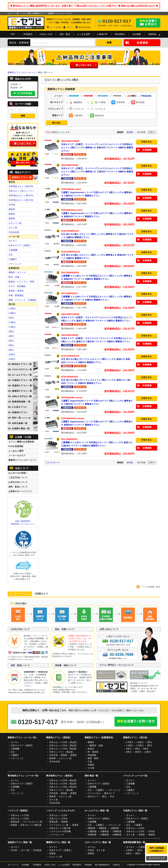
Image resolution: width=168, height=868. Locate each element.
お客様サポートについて (20, 491)
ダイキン (13, 241)
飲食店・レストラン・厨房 (21, 282)
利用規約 (88, 865)
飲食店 (91, 749)
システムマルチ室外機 (60, 831)
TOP (13, 34)
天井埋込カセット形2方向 (21, 195)
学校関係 (92, 755)
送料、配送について (18, 487)
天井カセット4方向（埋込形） (64, 742)
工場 (90, 762)
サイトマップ (13, 865)
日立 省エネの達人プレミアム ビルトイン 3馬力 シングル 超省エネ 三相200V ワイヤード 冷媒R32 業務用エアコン (98, 380)
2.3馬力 (12, 322)
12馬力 (12, 359)
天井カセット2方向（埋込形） (64, 745)
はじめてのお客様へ (18, 473)
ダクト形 (13, 228)
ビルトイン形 (15, 223)
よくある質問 (84, 34)
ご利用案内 (27, 34)
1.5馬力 (12, 309)
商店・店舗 (14, 277)
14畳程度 (104, 831)
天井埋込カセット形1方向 (21, 200)
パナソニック (15, 264)
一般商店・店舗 (95, 745)
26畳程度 (117, 835)
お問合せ (116, 865)
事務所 (91, 742)
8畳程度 (103, 828)
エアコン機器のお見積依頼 (21, 442)
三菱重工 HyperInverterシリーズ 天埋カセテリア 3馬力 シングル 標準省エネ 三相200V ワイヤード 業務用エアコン (98, 192)
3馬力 (11, 332)
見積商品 (152, 34)
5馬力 (11, 341)
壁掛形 (12, 209)
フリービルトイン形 (33, 822)
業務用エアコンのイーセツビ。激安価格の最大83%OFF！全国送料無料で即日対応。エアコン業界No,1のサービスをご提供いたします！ (26, 23)
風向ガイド (110, 793)
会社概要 (137, 34)
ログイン (70, 27)
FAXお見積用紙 (16, 446)
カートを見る (56, 27)
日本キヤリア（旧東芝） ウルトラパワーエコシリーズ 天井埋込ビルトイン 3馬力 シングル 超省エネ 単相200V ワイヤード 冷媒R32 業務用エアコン (98, 317)
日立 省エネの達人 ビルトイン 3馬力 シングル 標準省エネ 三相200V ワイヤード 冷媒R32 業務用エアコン (98, 234)
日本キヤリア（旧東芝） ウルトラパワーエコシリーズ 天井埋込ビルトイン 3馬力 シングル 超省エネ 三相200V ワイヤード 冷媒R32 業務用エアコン (98, 338)
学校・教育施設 (16, 295)
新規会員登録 (85, 27)
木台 (112, 796)
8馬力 (11, 350)
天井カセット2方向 (20, 819)
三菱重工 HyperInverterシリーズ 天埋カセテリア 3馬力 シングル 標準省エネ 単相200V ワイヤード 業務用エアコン (98, 213)
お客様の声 (102, 34)
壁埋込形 (15, 822)
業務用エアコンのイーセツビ (22, 72)
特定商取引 (120, 34)
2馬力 (11, 318)
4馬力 (11, 336)
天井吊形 (53, 755)
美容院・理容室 (16, 291)
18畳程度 (117, 831)
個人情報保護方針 (102, 865)
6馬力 (11, 345)
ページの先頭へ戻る (151, 587)
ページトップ (157, 858)
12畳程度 (92, 831)
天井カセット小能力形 (31, 825)
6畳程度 (91, 828)
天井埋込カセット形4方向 (21, 186)
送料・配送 (65, 34)
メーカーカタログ (17, 455)
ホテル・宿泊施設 (17, 286)
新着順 (130, 132)
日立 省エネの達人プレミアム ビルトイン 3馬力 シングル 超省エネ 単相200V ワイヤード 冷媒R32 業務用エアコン (98, 359)
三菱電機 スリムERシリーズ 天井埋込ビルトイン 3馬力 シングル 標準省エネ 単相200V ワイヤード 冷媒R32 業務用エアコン (98, 276)
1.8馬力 (12, 313)
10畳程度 (115, 828)
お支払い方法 (46, 34)
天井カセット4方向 (135, 828)
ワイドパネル (94, 793)
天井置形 (37, 850)
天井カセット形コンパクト (21, 191)
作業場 (91, 765)
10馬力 (12, 354)
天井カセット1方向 (20, 815)
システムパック (57, 835)
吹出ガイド (93, 796)
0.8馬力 (130, 850)
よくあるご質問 (16, 451)
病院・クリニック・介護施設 (22, 300)
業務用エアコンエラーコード (22, 460)
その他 (91, 768)
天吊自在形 (14, 232)
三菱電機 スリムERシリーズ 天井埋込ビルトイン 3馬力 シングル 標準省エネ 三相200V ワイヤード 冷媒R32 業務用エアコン (98, 296)
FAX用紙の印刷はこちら (118, 658)
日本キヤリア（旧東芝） (20, 245)
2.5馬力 (12, 327)
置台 (104, 796)
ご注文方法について (18, 478)
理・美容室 (93, 752)
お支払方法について (18, 482)
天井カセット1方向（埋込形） (64, 749)
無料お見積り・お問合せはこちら (148, 23)
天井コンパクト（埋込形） (62, 752)
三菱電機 (13, 250)
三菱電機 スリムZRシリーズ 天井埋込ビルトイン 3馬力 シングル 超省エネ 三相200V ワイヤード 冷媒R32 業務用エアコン (98, 442)
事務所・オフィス (17, 272)
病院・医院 (93, 758)
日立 (11, 255)
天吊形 (12, 205)
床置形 (12, 214)
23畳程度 (104, 835)
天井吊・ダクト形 (96, 850)
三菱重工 (13, 259)
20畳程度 (92, 835)
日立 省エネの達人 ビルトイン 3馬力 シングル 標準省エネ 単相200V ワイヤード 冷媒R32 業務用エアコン (98, 255)
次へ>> (57, 462)
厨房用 (12, 218)
